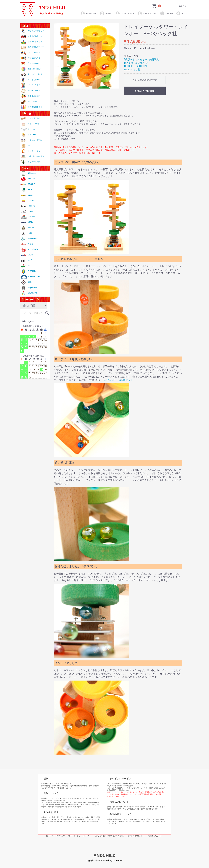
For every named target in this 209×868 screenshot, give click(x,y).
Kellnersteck (33, 239)
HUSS (30, 233)
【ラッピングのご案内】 (116, 788)
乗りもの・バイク (35, 74)
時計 (30, 145)
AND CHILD (32, 179)
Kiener (30, 244)
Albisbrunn (32, 173)
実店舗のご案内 (88, 13)
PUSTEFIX (32, 271)
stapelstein (32, 287)
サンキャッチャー (35, 151)
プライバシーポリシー (80, 836)
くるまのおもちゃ (35, 36)
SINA (30, 282)
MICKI (30, 255)
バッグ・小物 (33, 124)
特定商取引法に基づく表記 (110, 836)
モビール (31, 129)
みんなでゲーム (34, 80)
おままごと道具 (34, 96)
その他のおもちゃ (35, 107)
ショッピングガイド (125, 13)
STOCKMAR (33, 293)
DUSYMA (31, 200)
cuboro (31, 195)
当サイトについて (56, 836)
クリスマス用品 (34, 162)
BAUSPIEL (32, 184)
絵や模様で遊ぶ (34, 69)
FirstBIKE (31, 206)
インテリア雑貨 (34, 118)
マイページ (166, 13)
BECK (30, 190)
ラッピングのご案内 (147, 13)
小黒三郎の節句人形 (36, 156)
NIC (29, 266)
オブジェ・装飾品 (35, 140)
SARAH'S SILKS (34, 277)
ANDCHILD (104, 855)
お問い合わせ (155, 836)
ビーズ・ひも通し (35, 85)
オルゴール (32, 135)
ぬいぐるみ (32, 101)
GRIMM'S (31, 217)
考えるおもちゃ (34, 58)
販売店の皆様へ (136, 836)
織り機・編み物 (34, 90)
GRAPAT (31, 211)
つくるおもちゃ (34, 52)
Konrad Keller (33, 249)
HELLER (31, 228)
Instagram (106, 13)
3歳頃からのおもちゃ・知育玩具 (141, 59)
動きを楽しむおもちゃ (37, 47)
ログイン (182, 13)
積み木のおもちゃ (35, 42)
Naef (30, 260)
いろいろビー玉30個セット (118, 380)
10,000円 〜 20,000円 (135, 66)
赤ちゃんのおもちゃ (36, 31)
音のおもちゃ (33, 63)
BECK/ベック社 (132, 70)
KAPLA (31, 222)
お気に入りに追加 (145, 91)
